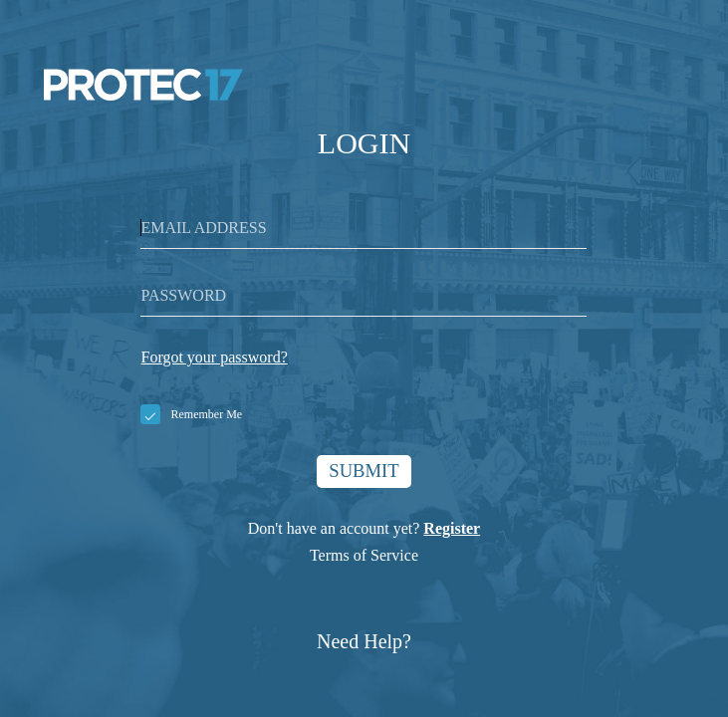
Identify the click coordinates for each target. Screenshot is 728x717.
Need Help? (364, 644)
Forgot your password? (214, 357)
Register (452, 531)
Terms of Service (364, 558)
